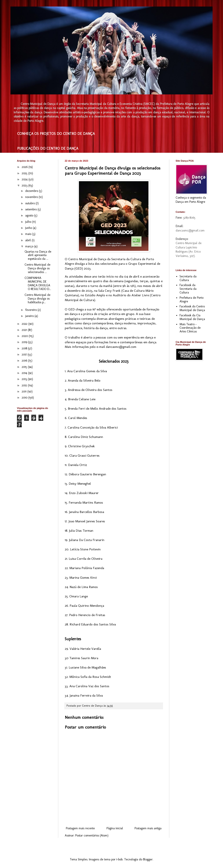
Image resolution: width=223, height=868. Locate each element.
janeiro (30, 316)
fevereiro (31, 310)
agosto (30, 215)
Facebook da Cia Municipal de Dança (192, 317)
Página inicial (115, 828)
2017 (25, 354)
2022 (25, 324)
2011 (25, 391)
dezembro (32, 191)
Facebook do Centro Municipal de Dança (192, 308)
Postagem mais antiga (148, 828)
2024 (25, 179)
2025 (25, 173)
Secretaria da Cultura (188, 278)
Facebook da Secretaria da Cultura (188, 289)
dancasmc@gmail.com (121, 347)
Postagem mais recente (80, 828)
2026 (25, 167)
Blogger (148, 859)
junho (29, 228)
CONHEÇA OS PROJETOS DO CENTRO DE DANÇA (56, 134)
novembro (32, 197)
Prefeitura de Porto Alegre (191, 300)
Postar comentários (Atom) (92, 835)
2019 (25, 342)
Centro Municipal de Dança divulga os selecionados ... (37, 268)
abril (28, 240)
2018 (25, 348)
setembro (31, 209)
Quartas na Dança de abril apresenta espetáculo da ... (38, 255)
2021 (25, 330)
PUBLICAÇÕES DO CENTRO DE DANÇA (48, 148)
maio (29, 234)
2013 (25, 379)
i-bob (119, 859)
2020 (25, 336)
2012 (25, 385)
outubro (30, 203)
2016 (25, 361)
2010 (25, 398)
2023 (25, 185)
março (30, 246)
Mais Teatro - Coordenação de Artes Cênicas (190, 328)
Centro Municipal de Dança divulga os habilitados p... (37, 299)
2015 (25, 367)
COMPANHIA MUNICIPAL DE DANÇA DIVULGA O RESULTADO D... (38, 283)
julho (29, 222)
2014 (25, 373)
